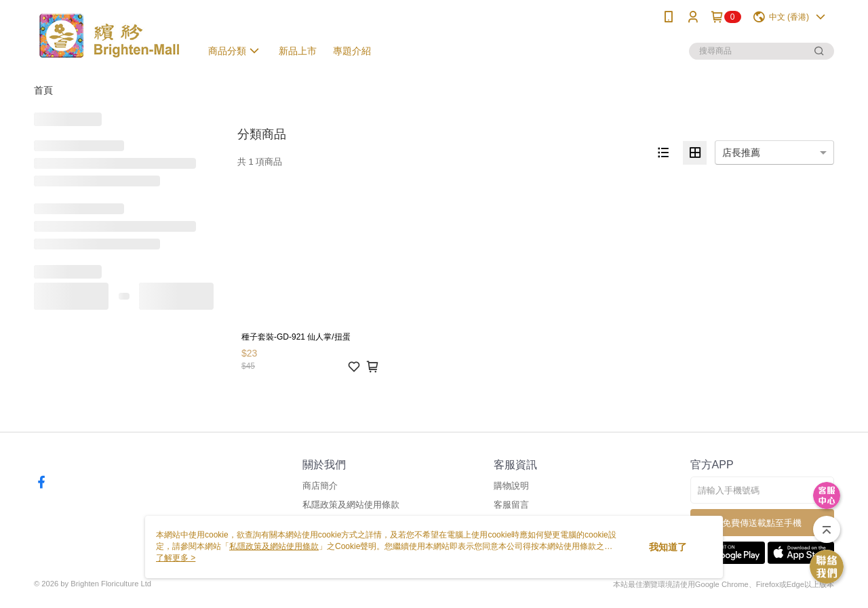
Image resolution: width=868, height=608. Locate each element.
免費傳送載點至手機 (762, 523)
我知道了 (668, 547)
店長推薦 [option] (741, 153)
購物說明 (511, 486)
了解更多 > (176, 558)
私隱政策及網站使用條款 (351, 505)
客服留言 (511, 505)
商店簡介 (320, 486)
